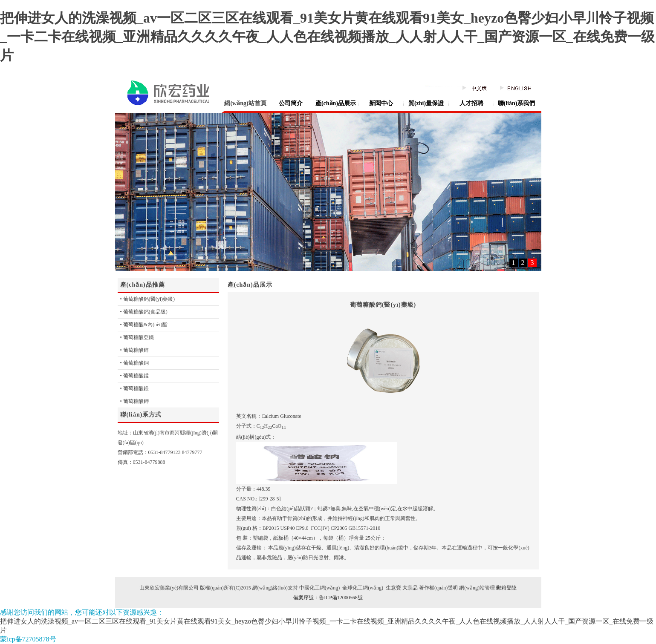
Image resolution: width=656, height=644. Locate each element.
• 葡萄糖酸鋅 (134, 350)
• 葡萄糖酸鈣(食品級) (144, 312)
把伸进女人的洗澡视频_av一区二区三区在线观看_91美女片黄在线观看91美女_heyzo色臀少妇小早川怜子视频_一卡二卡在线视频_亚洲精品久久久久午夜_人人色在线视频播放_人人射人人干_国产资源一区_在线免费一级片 (327, 37)
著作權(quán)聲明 (438, 588)
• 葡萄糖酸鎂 (134, 388)
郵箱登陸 (506, 588)
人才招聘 (471, 103)
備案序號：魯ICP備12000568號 (328, 598)
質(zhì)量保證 (426, 103)
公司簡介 (291, 103)
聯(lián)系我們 (517, 103)
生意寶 (393, 588)
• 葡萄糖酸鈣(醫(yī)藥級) (148, 299)
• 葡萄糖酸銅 (134, 363)
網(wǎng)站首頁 (245, 103)
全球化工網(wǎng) (362, 588)
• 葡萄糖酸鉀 (134, 401)
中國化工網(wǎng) (320, 588)
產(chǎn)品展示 (336, 103)
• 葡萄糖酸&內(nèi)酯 (144, 325)
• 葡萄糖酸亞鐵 (137, 337)
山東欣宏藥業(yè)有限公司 (169, 588)
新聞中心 (381, 103)
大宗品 (410, 588)
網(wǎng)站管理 (477, 588)
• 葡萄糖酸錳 (134, 376)
